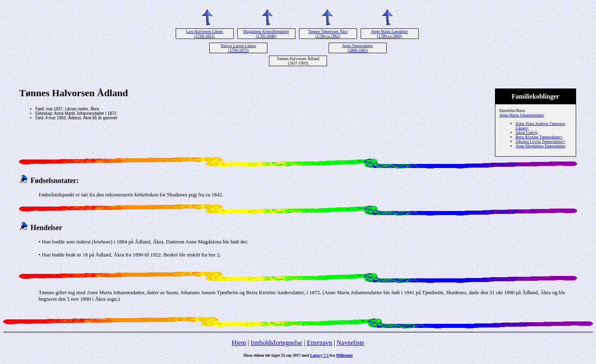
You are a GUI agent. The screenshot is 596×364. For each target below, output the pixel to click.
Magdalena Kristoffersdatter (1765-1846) (266, 34)
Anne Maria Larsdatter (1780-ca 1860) (389, 34)
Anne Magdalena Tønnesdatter (541, 146)
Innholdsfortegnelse (276, 343)
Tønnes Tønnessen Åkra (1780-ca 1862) (328, 34)
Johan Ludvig (527, 132)
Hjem (239, 343)
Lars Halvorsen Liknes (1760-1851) (204, 34)
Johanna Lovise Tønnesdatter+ (541, 141)
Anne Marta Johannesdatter (522, 115)
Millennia (344, 355)
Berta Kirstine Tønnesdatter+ (539, 137)
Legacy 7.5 (320, 355)
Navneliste (351, 343)
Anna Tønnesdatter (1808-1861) (357, 48)
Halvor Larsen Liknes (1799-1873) (238, 48)
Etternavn (319, 343)
